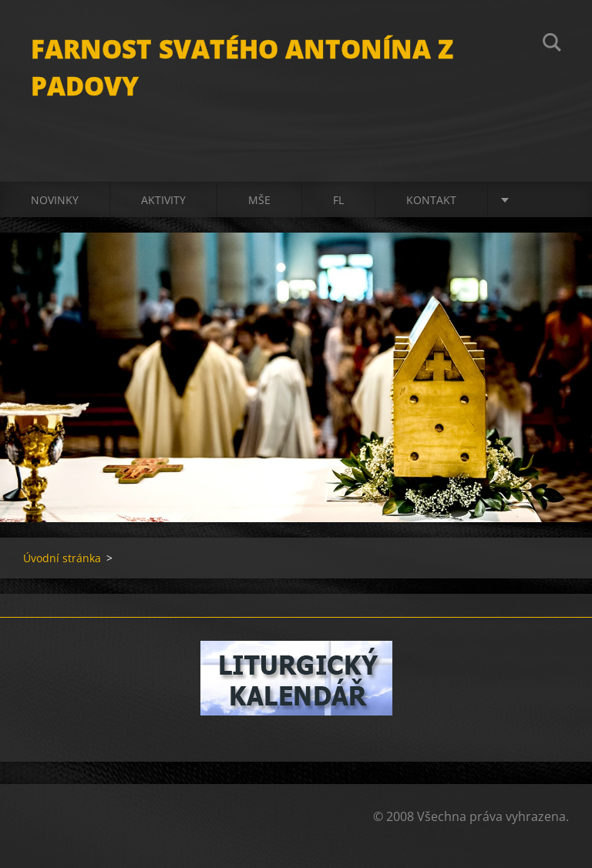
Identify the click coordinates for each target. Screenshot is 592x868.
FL (338, 200)
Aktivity (163, 200)
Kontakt (431, 200)
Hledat (552, 45)
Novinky (55, 200)
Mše (259, 200)
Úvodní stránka (62, 558)
